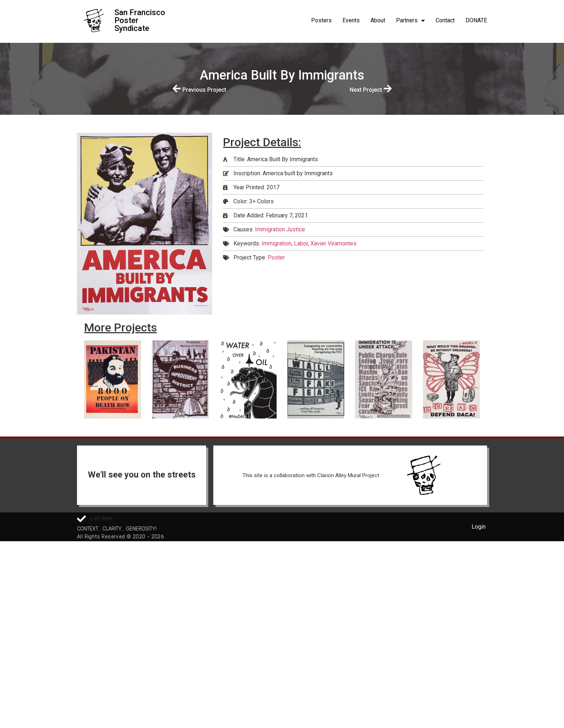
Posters (321, 20)
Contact (445, 20)
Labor (301, 243)
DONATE (476, 20)
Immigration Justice (280, 229)
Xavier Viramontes (333, 243)
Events (351, 20)
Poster (276, 257)
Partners (410, 21)
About (378, 20)
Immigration (276, 243)
